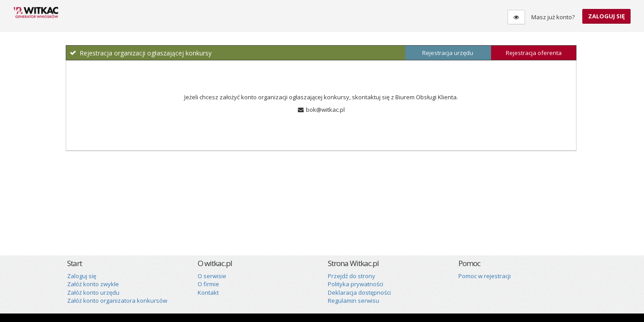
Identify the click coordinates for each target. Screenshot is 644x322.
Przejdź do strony (352, 276)
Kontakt (208, 292)
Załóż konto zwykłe (93, 284)
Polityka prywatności (356, 284)
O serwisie (212, 276)
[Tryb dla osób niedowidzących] (516, 17)
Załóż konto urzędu (93, 292)
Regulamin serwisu (354, 301)
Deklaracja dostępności (359, 292)
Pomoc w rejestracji (485, 276)
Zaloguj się (606, 16)
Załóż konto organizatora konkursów (117, 301)
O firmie (208, 284)
